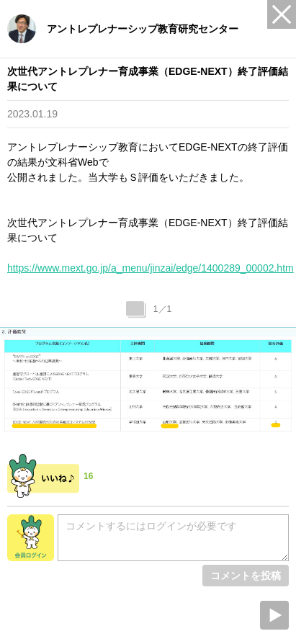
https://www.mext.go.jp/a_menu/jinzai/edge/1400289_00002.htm (151, 268)
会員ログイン (31, 538)
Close (282, 14)
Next (274, 615)
